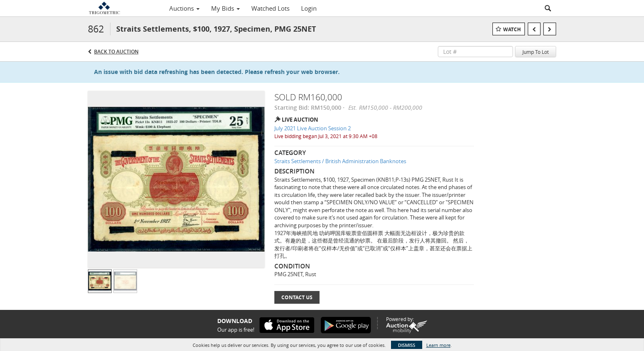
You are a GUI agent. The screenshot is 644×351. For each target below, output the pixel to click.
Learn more (438, 345)
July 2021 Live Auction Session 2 (313, 128)
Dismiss (407, 345)
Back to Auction (116, 52)
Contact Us (297, 297)
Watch (512, 29)
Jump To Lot (536, 52)
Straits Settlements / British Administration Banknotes (340, 161)
